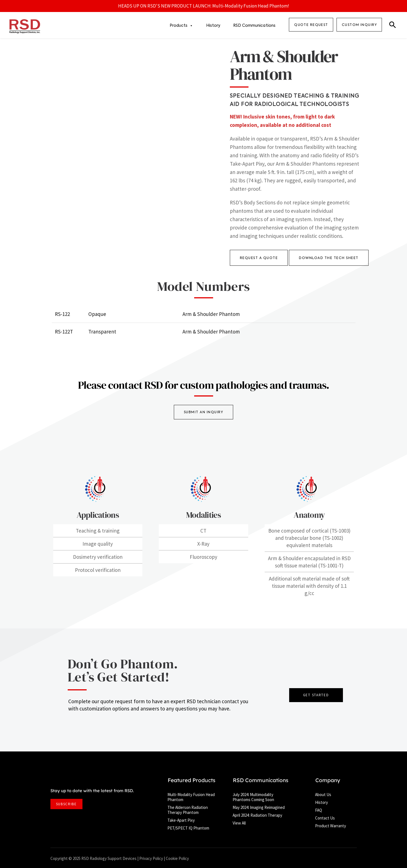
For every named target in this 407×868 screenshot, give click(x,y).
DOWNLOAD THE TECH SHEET (329, 258)
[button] (393, 25)
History (213, 26)
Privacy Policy (151, 858)
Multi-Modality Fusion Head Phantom (191, 797)
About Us (323, 795)
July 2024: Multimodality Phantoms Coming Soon (253, 797)
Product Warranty (331, 826)
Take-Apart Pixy (181, 820)
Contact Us (325, 818)
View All (239, 823)
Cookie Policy (177, 858)
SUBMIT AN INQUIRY (204, 412)
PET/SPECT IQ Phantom (188, 828)
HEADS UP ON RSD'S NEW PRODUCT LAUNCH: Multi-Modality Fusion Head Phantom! (204, 6)
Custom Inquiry (359, 25)
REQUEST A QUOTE (259, 258)
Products (181, 26)
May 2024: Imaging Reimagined (259, 807)
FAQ (319, 810)
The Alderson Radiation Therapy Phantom (188, 810)
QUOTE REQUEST (311, 25)
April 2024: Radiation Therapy (257, 815)
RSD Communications (254, 26)
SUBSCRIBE (66, 804)
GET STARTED (316, 695)
